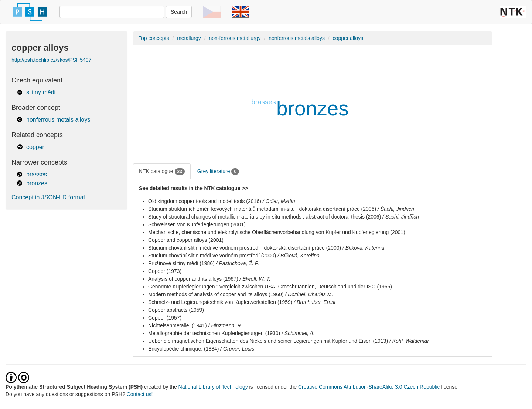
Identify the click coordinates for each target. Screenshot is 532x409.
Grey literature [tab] (218, 172)
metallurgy (189, 38)
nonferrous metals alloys (58, 120)
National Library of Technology (213, 387)
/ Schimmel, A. (298, 333)
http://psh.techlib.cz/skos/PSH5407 (51, 60)
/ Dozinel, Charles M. (309, 294)
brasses (37, 174)
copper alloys (348, 38)
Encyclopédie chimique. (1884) (183, 349)
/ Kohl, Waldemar (409, 341)
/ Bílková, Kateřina (364, 248)
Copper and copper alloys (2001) (186, 240)
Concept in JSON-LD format (48, 197)
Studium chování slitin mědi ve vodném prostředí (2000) (212, 256)
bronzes (37, 183)
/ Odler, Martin (279, 201)
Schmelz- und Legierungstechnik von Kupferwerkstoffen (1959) (220, 302)
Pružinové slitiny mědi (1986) (181, 263)
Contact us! (140, 394)
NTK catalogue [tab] (162, 172)
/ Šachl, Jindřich (396, 209)
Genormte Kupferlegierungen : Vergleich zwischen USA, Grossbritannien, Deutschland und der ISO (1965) (270, 287)
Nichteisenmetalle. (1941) (178, 325)
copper (35, 147)
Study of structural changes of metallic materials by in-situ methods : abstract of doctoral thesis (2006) (265, 217)
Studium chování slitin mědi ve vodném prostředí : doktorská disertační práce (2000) (245, 248)
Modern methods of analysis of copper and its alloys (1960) (216, 294)
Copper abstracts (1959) (176, 310)
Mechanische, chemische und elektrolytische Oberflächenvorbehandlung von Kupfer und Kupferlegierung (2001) (277, 232)
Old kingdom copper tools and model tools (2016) (205, 201)
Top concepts (154, 38)
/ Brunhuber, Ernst (315, 302)
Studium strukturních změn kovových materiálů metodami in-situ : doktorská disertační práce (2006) (262, 209)
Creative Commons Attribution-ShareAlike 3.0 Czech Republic (370, 387)
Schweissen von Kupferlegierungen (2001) (197, 224)
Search (179, 12)
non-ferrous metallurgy (235, 38)
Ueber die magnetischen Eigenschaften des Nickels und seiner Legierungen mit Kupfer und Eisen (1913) (268, 341)
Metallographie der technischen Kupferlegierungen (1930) (214, 333)
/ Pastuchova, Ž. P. (238, 263)
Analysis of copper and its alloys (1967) (193, 279)
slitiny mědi (41, 92)
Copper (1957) (165, 318)
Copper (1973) (165, 271)
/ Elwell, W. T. (255, 279)
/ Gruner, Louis (237, 349)
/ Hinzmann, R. (226, 325)
